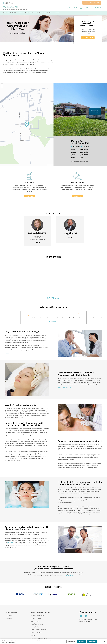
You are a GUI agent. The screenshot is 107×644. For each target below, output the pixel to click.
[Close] (105, 641)
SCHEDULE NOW (88, 38)
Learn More (29, 196)
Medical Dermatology (17, 13)
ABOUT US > (8, 354)
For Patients (44, 13)
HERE (52, 165)
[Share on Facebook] (81, 616)
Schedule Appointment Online (69, 8)
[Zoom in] (2, 85)
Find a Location (35, 621)
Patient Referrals (54, 13)
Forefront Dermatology (38, 616)
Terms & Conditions (36, 632)
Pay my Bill (98, 8)
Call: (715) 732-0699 (92, 3)
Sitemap (33, 635)
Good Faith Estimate (37, 624)
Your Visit (9, 618)
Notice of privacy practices (38, 630)
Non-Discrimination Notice (39, 638)
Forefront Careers (36, 618)
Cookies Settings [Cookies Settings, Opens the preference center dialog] (71, 641)
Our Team (6, 13)
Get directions (86, 146)
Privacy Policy (35, 627)
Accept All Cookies (92, 641)
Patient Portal (87, 8)
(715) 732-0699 (76, 146)
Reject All (82, 641)
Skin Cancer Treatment (32, 13)
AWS (49, 165)
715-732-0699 (11, 542)
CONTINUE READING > (65, 387)
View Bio (37, 243)
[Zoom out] (2, 87)
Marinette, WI (15, 8)
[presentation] (28, 314)
